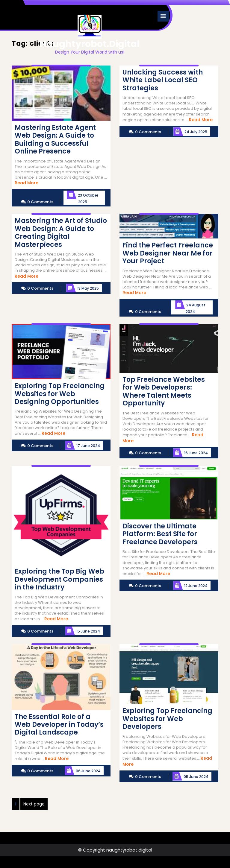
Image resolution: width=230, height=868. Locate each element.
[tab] (163, 16)
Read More (27, 183)
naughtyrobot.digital (90, 44)
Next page (34, 804)
